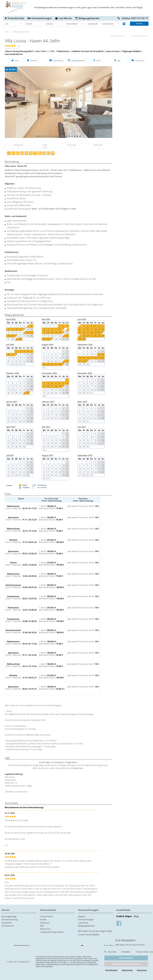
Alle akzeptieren (126, 958)
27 (9, 339)
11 (64, 136)
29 (16, 339)
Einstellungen (112, 970)
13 (69, 136)
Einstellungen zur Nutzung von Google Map (57, 762)
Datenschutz (78, 768)
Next (109, 102)
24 (24, 336)
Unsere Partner (46, 916)
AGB (42, 926)
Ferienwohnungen (42, 18)
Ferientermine (8, 926)
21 (13, 336)
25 (28, 336)
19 (31, 332)
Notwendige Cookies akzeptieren (126, 964)
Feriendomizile (16, 18)
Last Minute (65, 18)
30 (20, 339)
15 (75, 136)
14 (72, 136)
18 (28, 332)
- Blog (127, 916)
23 (20, 336)
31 (67, 339)
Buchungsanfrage (9, 916)
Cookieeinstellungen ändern (52, 932)
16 (77, 136)
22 (16, 336)
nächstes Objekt (139, 36)
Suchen (139, 24)
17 (80, 136)
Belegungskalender (89, 18)
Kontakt (43, 920)
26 (31, 336)
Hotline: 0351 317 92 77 (133, 18)
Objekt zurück (117, 36)
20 (9, 336)
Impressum (45, 923)
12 (67, 136)
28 (13, 339)
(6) (19, 46)
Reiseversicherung (10, 920)
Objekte (82, 916)
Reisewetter (7, 923)
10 (61, 136)
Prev (8, 102)
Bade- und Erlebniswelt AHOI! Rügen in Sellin (54, 209)
